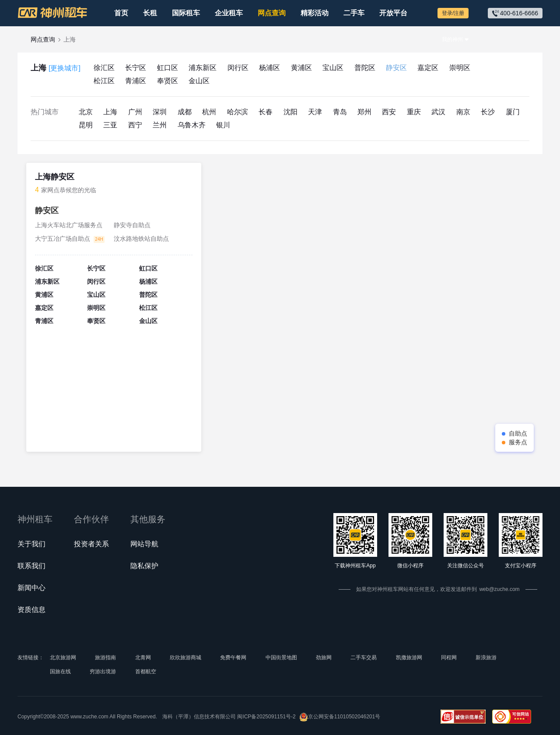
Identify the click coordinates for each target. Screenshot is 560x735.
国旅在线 (60, 672)
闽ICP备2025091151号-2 (266, 717)
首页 (121, 13)
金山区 (199, 81)
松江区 (104, 81)
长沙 (488, 112)
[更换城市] (65, 68)
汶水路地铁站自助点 (141, 239)
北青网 (143, 658)
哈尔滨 (238, 112)
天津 (315, 112)
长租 (150, 13)
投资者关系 (91, 544)
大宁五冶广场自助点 (63, 239)
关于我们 (31, 544)
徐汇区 (104, 68)
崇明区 (460, 68)
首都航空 (146, 672)
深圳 (160, 112)
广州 (135, 112)
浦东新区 (203, 68)
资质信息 (31, 610)
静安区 (396, 68)
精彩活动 (315, 13)
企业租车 (229, 13)
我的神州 (452, 39)
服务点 (518, 442)
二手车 (354, 13)
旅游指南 (105, 658)
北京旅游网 (63, 658)
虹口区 (168, 68)
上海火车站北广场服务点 (69, 225)
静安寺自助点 (132, 225)
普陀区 (365, 68)
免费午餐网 (233, 658)
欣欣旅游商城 (185, 658)
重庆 (414, 112)
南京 (463, 112)
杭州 (209, 112)
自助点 (518, 433)
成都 (185, 112)
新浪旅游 (486, 658)
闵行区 (238, 68)
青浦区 (136, 81)
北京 (86, 112)
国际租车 (186, 13)
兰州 (160, 125)
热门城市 (45, 112)
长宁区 (136, 68)
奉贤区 (168, 81)
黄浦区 (301, 68)
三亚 (110, 125)
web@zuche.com (499, 589)
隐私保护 (144, 566)
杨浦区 (269, 68)
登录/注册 (453, 13)
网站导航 (144, 544)
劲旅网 (324, 658)
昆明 (86, 125)
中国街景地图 (281, 658)
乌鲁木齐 (192, 125)
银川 (223, 125)
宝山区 (333, 68)
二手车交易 (364, 658)
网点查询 (272, 13)
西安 (389, 112)
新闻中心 (31, 588)
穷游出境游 (103, 672)
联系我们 (31, 566)
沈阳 (290, 112)
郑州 (364, 112)
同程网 (449, 658)
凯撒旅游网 (409, 658)
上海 (56, 68)
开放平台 (393, 13)
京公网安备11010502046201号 (340, 717)
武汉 (438, 112)
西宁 (135, 125)
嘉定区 (428, 68)
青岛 (340, 112)
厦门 (513, 112)
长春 (266, 112)
